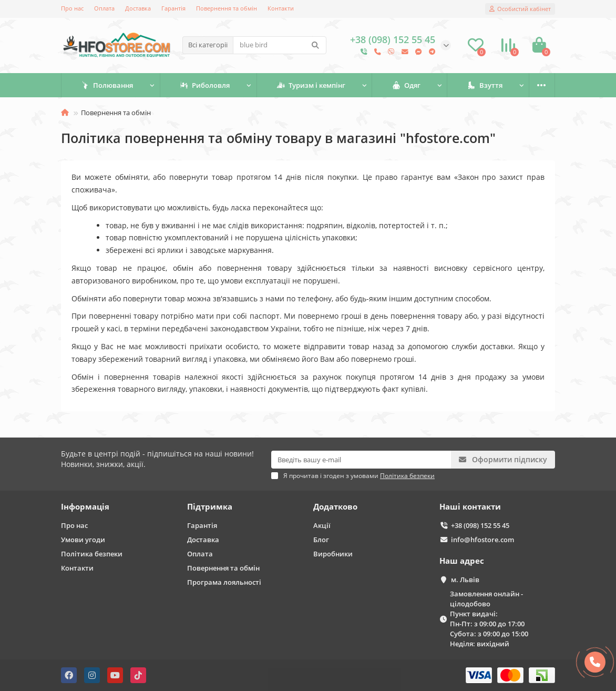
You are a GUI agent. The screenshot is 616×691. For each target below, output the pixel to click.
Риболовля (205, 85)
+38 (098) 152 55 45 (480, 525)
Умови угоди (83, 540)
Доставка (138, 8)
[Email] (361, 460)
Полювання (107, 85)
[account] (520, 9)
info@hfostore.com (482, 540)
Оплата (104, 8)
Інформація (85, 507)
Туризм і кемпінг (311, 85)
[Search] (280, 45)
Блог (321, 540)
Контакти (281, 8)
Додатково (335, 507)
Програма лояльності (224, 582)
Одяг (406, 85)
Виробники (333, 554)
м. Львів (465, 580)
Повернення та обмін (227, 8)
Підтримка (210, 507)
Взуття (485, 85)
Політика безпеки (92, 554)
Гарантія (173, 8)
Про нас (72, 8)
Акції (322, 525)
